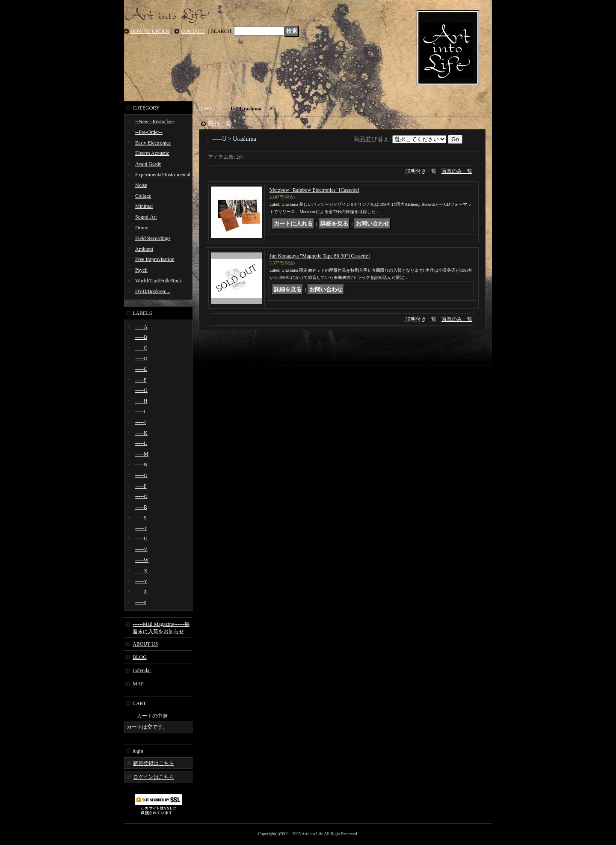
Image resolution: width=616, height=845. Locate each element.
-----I (140, 412)
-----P (141, 486)
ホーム (207, 109)
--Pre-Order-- (149, 132)
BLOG (140, 657)
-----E (141, 369)
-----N (141, 465)
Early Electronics (153, 143)
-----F (141, 380)
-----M (142, 454)
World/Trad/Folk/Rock (158, 281)
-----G (141, 390)
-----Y (141, 581)
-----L (141, 443)
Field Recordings (153, 238)
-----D (141, 359)
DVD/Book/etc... (153, 291)
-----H (141, 401)
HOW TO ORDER (150, 31)
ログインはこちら (154, 777)
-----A (141, 327)
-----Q (141, 496)
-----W (142, 560)
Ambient (144, 249)
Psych (141, 270)
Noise (141, 185)
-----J (141, 422)
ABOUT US (145, 644)
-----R (141, 507)
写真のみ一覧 (457, 171)
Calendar (142, 670)
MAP (138, 684)
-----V (141, 549)
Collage (143, 196)
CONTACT (193, 31)
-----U (141, 539)
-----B (141, 337)
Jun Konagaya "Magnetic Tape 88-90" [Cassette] (320, 256)
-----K (141, 433)
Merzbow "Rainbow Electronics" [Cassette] (314, 190)
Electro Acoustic (152, 153)
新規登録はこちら (154, 763)
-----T (141, 528)
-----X (141, 571)
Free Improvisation (155, 259)
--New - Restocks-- (155, 122)
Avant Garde (148, 164)
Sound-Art (146, 217)
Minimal (144, 206)
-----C (141, 348)
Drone (142, 228)
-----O (141, 475)
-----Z (141, 592)
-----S (141, 518)
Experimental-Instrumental (163, 175)
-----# (141, 602)
